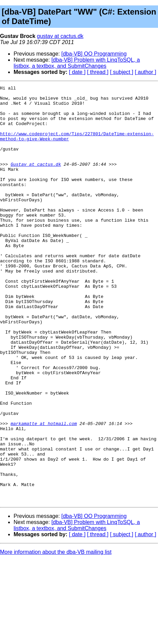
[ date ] (77, 72)
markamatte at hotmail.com (44, 491)
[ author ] (146, 72)
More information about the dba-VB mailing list (56, 635)
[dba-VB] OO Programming (94, 54)
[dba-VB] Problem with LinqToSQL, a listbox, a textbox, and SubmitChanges (77, 63)
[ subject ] (122, 72)
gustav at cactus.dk (60, 36)
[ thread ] (98, 72)
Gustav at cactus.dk (36, 180)
